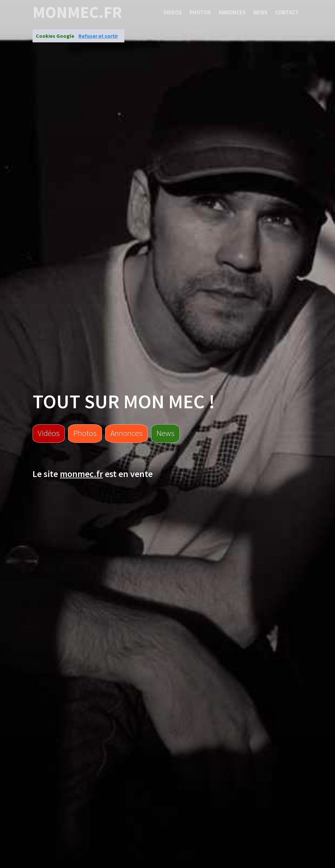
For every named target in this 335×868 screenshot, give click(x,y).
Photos (200, 12)
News (260, 12)
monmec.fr (77, 12)
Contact (287, 12)
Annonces (232, 12)
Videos (173, 12)
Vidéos (49, 433)
